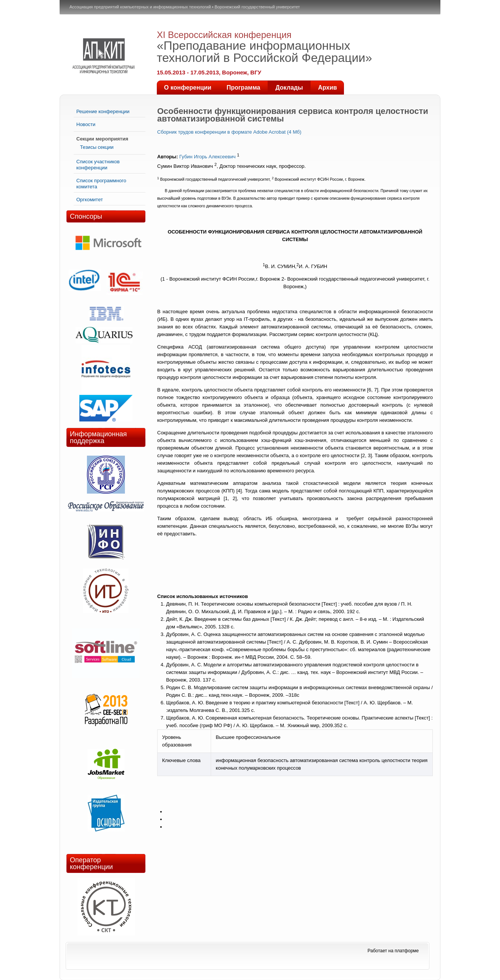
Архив (328, 88)
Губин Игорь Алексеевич (207, 157)
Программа (244, 88)
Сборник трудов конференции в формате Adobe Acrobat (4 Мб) (229, 132)
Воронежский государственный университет (257, 7)
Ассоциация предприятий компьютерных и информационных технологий (140, 7)
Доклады (289, 88)
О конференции (188, 88)
